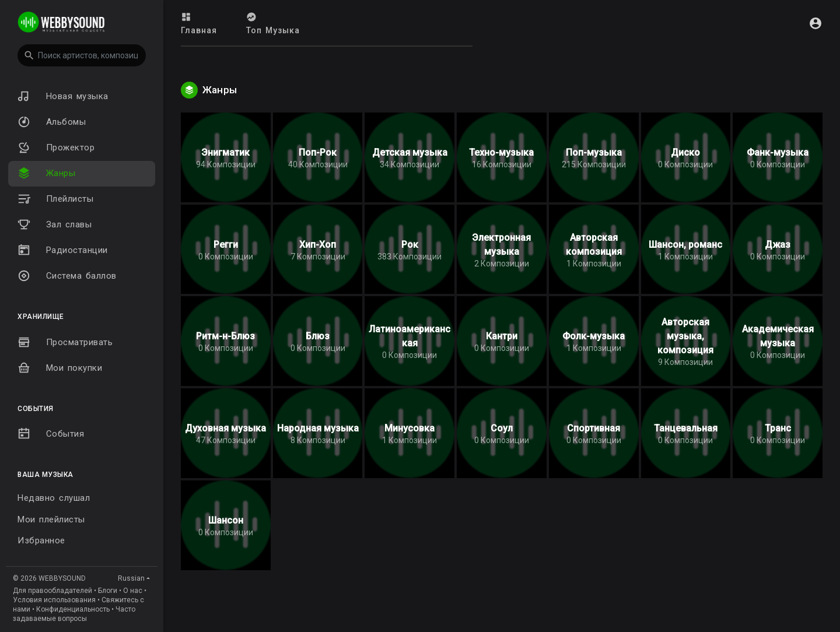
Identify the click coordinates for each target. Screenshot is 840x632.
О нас (133, 591)
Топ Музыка (273, 23)
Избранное (41, 540)
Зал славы (55, 224)
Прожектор (56, 148)
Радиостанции (63, 250)
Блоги (108, 591)
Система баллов (67, 276)
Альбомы (52, 122)
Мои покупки (60, 368)
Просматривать (65, 342)
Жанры (46, 173)
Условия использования (54, 600)
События (51, 434)
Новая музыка (63, 96)
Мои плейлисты (51, 519)
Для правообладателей (52, 591)
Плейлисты (55, 199)
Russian (131, 578)
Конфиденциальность (73, 609)
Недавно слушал (54, 498)
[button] (82, 55)
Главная (199, 23)
